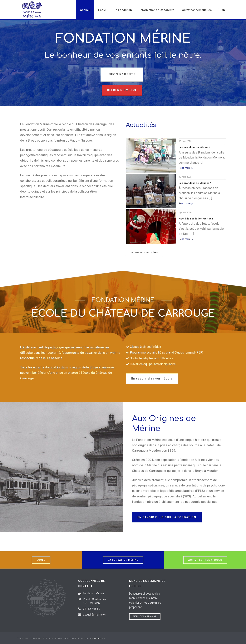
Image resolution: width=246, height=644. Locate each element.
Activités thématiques (197, 10)
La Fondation (123, 10)
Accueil (85, 10)
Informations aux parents (157, 10)
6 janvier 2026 (185, 212)
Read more (186, 168)
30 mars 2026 (185, 141)
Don (222, 10)
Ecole (102, 10)
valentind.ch (98, 639)
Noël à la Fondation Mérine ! (196, 219)
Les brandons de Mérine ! (194, 147)
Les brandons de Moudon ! (195, 183)
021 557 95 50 (92, 609)
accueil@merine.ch (95, 615)
